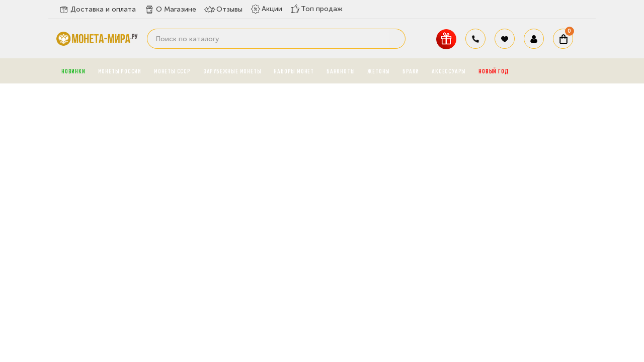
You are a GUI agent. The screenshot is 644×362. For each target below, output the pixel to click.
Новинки (73, 71)
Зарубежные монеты (232, 71)
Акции (266, 9)
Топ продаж (316, 9)
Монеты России (120, 71)
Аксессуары (449, 71)
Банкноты (341, 71)
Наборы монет (294, 71)
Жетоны (379, 71)
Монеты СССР (172, 71)
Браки (411, 71)
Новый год (494, 71)
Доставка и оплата (97, 10)
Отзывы (223, 10)
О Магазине (170, 10)
